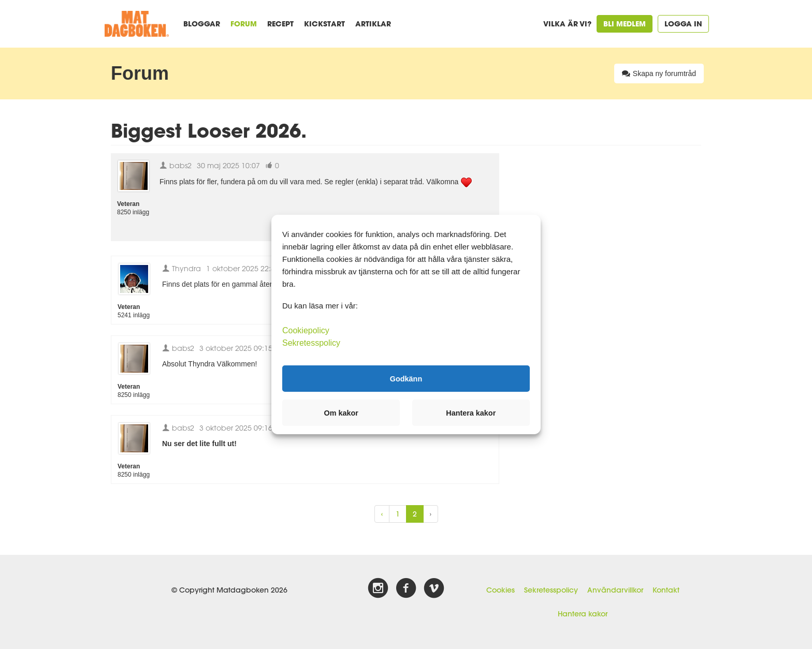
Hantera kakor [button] (471, 413)
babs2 (176, 165)
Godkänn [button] (406, 378)
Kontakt (666, 590)
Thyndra (182, 268)
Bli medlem (625, 24)
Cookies (501, 590)
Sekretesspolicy (551, 590)
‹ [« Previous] (382, 514)
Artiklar (373, 24)
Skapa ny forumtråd (659, 73)
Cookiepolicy (306, 330)
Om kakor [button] (341, 413)
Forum (244, 24)
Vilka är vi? (567, 24)
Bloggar (202, 24)
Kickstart (324, 24)
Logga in (683, 24)
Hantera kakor (583, 614)
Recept (280, 24)
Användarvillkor (615, 590)
